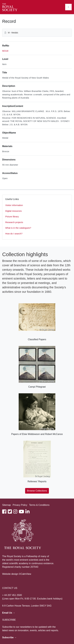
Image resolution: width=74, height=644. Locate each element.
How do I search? (14, 234)
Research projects (14, 222)
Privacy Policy (20, 505)
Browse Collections (37, 491)
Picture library (12, 217)
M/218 (5, 51)
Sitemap (7, 505)
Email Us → (9, 613)
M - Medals (13, 33)
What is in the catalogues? (18, 228)
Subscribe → (9, 637)
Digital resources (14, 211)
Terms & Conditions (39, 505)
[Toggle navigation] (68, 7)
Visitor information (14, 205)
